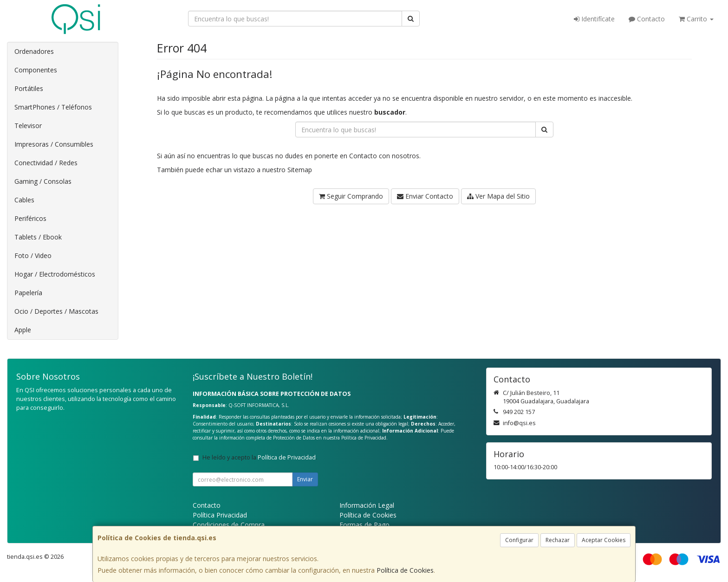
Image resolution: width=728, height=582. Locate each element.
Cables (24, 200)
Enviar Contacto (425, 196)
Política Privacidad (220, 515)
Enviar (305, 479)
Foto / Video (33, 255)
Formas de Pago (364, 525)
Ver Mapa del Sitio (498, 196)
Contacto (647, 19)
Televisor (28, 126)
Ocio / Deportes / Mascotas (56, 311)
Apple (23, 330)
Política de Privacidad (364, 438)
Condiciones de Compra (229, 525)
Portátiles (29, 88)
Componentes (36, 70)
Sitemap (300, 170)
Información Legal (367, 505)
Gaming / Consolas (43, 181)
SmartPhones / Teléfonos (53, 107)
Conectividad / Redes (46, 163)
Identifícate (594, 19)
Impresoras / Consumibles (54, 144)
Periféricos (30, 218)
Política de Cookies (405, 570)
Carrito (696, 19)
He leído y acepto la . (260, 457)
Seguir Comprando (351, 196)
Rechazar (558, 540)
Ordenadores (34, 51)
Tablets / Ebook (38, 237)
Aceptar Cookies (604, 540)
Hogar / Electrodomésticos (55, 274)
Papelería (28, 293)
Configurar (519, 540)
